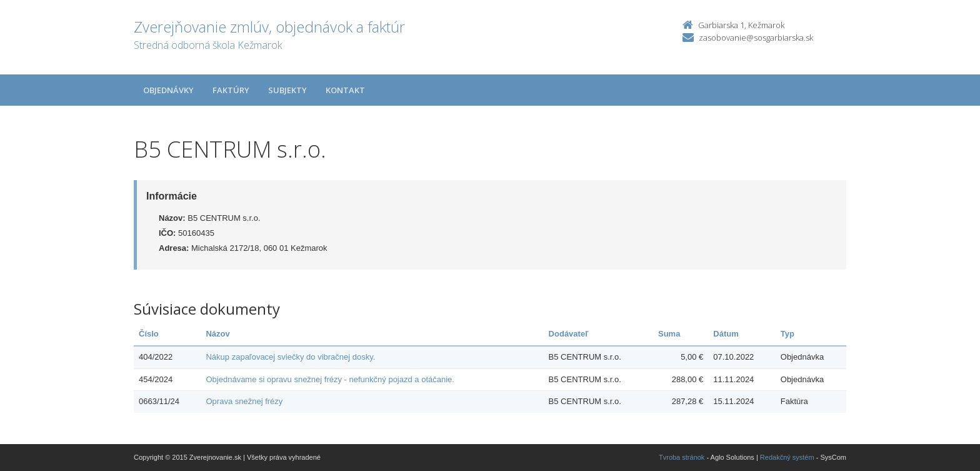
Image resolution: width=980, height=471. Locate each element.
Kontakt (345, 90)
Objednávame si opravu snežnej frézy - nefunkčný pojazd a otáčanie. (330, 379)
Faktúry (231, 90)
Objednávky (168, 90)
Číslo (149, 334)
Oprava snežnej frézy (244, 401)
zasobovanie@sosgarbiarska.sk (756, 38)
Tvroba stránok (682, 457)
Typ (787, 334)
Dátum (726, 334)
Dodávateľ (569, 334)
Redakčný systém (787, 457)
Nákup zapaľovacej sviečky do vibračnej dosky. (290, 357)
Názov (217, 334)
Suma (669, 334)
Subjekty (287, 90)
